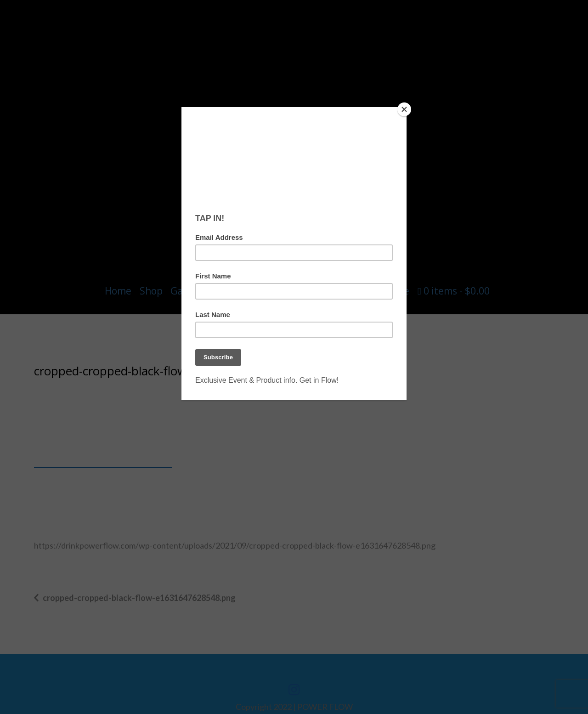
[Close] (404, 109)
